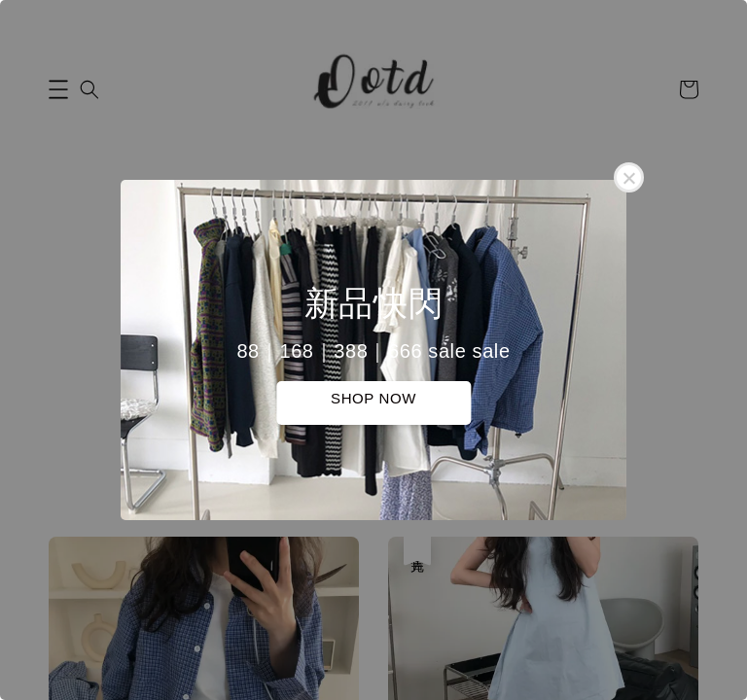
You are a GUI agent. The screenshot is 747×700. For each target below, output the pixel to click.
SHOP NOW (373, 398)
